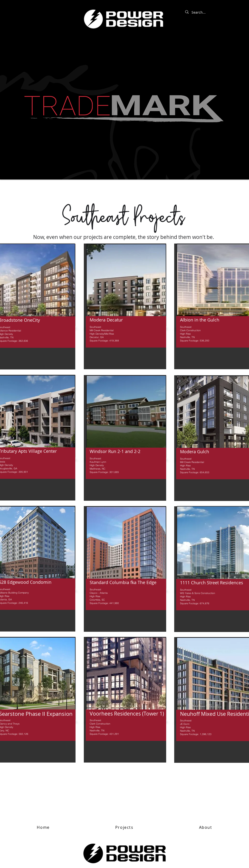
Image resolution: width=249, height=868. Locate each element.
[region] (125, 306)
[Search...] (211, 12)
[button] (124, 828)
